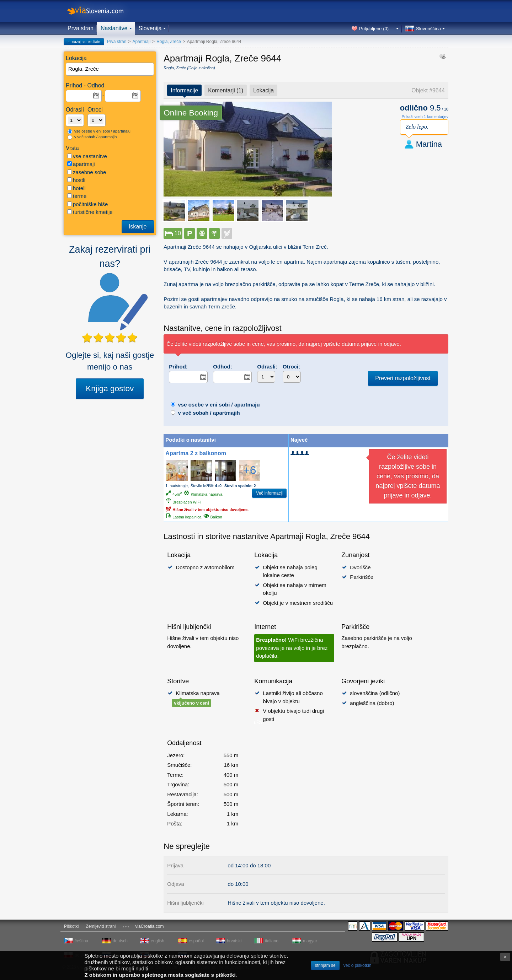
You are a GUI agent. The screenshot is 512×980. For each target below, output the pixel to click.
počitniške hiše (87, 204)
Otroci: (291, 367)
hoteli (76, 188)
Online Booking (191, 113)
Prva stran (81, 28)
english (158, 941)
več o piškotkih (358, 965)
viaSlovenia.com (101, 11)
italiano (272, 941)
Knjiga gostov (110, 389)
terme (77, 196)
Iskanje (138, 227)
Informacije (184, 90)
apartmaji (81, 164)
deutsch (120, 941)
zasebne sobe (87, 172)
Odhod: (222, 367)
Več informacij (269, 493)
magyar (310, 941)
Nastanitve (114, 28)
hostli (76, 180)
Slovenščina (428, 29)
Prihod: (178, 367)
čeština (81, 941)
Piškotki (71, 926)
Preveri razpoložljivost (403, 378)
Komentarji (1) (226, 90)
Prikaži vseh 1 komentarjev (425, 117)
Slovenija (150, 28)
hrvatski (234, 941)
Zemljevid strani (101, 926)
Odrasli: (267, 367)
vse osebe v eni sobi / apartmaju (99, 131)
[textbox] (110, 69)
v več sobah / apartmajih (92, 137)
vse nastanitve (87, 156)
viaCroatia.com (149, 926)
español (196, 941)
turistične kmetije (90, 212)
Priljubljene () (374, 29)
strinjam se (325, 965)
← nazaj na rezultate (84, 42)
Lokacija (263, 90)
